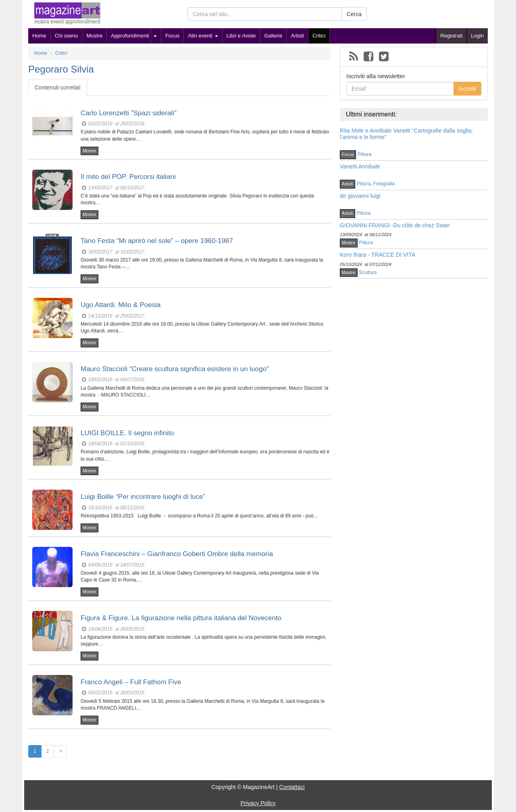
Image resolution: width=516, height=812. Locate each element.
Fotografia (384, 184)
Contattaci (292, 787)
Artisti (297, 36)
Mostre (94, 36)
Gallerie (274, 36)
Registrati (451, 36)
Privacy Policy (258, 803)
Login (477, 36)
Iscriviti (467, 89)
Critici (319, 36)
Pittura (365, 154)
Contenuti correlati (58, 87)
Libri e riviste (241, 36)
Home (39, 36)
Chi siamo (67, 36)
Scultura (368, 272)
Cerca (354, 14)
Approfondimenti (130, 36)
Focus (172, 36)
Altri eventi (203, 36)
